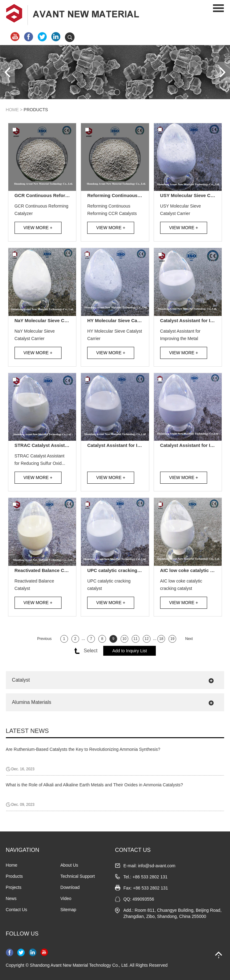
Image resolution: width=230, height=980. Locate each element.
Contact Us (17, 910)
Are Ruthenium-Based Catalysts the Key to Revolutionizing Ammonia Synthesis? (83, 749)
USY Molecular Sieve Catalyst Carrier (191, 195)
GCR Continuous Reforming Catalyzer (45, 195)
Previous (44, 639)
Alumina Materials (32, 702)
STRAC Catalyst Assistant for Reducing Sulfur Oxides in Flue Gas (45, 445)
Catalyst (21, 680)
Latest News (27, 731)
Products (36, 110)
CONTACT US (133, 850)
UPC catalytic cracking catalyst (118, 570)
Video (66, 898)
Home (12, 110)
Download (70, 887)
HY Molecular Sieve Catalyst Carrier (118, 320)
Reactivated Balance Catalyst (45, 570)
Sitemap (68, 910)
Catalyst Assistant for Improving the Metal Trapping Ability (191, 320)
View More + (38, 228)
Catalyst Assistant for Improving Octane (191, 445)
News (11, 898)
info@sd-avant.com (157, 866)
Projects (14, 887)
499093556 (143, 899)
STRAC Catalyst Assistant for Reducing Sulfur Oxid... (40, 460)
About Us (69, 865)
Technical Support (77, 876)
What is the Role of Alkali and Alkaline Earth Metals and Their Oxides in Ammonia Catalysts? (94, 785)
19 (172, 639)
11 (136, 639)
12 (146, 639)
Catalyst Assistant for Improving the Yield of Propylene (118, 445)
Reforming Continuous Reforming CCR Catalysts (118, 195)
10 (124, 639)
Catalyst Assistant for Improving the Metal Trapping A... (180, 335)
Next (189, 639)
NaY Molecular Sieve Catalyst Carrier (45, 320)
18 (161, 639)
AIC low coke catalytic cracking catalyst (191, 570)
